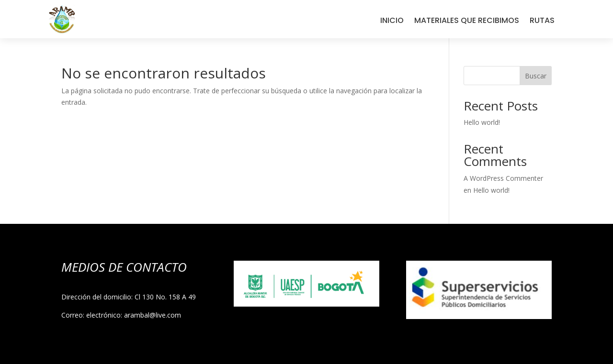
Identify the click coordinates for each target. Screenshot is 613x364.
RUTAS (542, 22)
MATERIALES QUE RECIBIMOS (467, 22)
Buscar (536, 76)
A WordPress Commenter (503, 178)
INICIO (392, 22)
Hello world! (482, 122)
